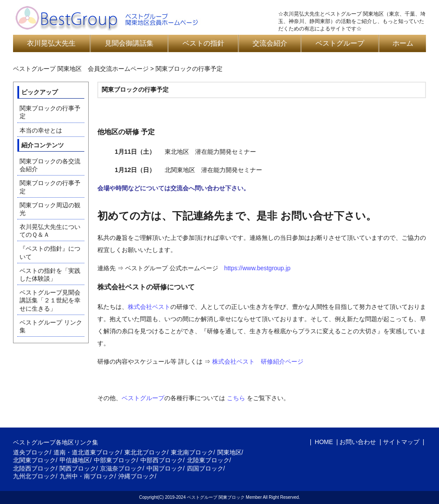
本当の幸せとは (41, 130)
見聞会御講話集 (129, 43)
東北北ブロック (146, 452)
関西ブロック (78, 468)
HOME (323, 442)
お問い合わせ (358, 442)
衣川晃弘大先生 (51, 43)
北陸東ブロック (208, 460)
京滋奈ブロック (121, 468)
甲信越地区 (75, 460)
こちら (236, 398)
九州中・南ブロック (87, 476)
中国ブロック (165, 468)
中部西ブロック (162, 460)
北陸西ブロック (34, 468)
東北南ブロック (192, 452)
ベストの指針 (203, 43)
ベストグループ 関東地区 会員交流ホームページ (81, 69)
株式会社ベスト (149, 307)
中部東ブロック (115, 460)
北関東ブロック (34, 460)
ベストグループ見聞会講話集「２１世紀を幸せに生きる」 (50, 300)
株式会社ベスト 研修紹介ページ (258, 361)
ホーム (403, 43)
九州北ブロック (34, 476)
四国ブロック (205, 468)
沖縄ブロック (136, 476)
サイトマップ (401, 442)
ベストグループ (340, 43)
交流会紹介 (270, 43)
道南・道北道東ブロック (87, 452)
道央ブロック (31, 452)
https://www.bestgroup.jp (258, 268)
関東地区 (229, 452)
